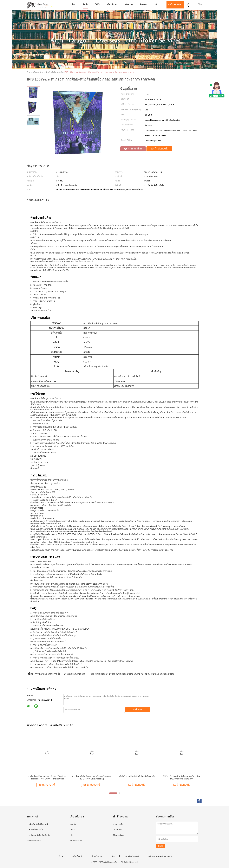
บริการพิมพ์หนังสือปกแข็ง (75, 674)
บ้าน (73, 4)
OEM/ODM (118, 830)
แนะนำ (73, 824)
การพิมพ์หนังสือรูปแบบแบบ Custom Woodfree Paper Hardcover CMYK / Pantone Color (47, 777)
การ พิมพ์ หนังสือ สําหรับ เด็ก (39, 835)
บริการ (73, 835)
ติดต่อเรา (144, 4)
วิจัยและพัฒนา (119, 835)
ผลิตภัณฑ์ (77, 856)
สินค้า (85, 4)
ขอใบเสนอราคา (175, 4)
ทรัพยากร (129, 4)
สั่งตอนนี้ (35, 468)
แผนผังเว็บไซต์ (132, 856)
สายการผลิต (118, 824)
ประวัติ (73, 830)
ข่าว (157, 4)
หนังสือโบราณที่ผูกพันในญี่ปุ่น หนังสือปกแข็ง (137, 776)
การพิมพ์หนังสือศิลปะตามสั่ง (47, 674)
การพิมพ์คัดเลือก (34, 841)
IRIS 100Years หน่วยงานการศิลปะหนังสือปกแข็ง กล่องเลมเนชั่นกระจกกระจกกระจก (99, 72)
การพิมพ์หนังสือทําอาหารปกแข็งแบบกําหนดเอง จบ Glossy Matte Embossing (92, 777)
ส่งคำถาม (138, 710)
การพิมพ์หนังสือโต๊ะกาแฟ (37, 824)
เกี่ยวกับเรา (112, 4)
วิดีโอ (97, 4)
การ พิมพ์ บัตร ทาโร (35, 830)
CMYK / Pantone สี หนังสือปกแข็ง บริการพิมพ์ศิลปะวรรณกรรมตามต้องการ (182, 777)
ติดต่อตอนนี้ (159, 149)
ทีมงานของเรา (76, 841)
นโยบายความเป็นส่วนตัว (160, 856)
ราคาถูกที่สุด (133, 149)
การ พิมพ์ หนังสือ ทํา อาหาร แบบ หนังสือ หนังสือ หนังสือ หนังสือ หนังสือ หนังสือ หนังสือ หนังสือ (132, 674)
